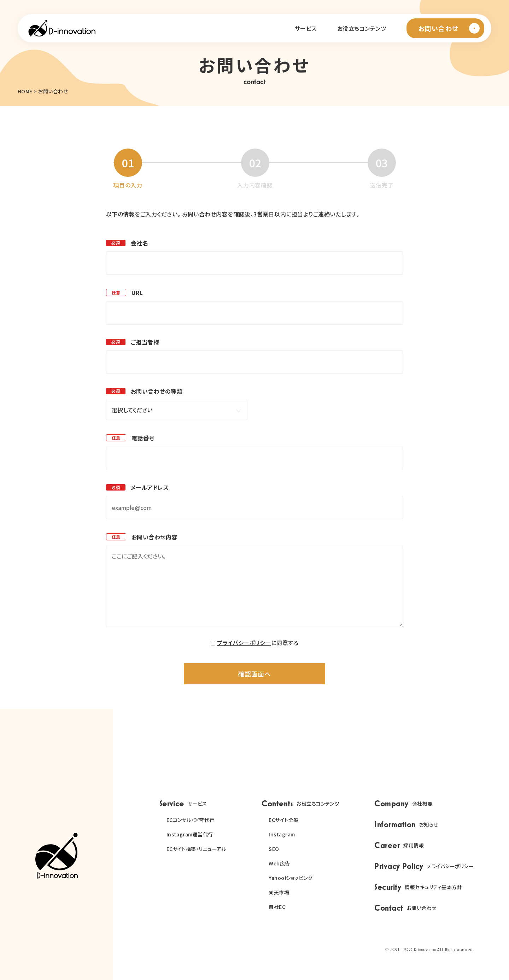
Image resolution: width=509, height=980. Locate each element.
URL (137, 292)
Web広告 (279, 863)
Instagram (282, 834)
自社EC (277, 907)
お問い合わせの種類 (157, 391)
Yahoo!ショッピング (291, 878)
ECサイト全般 (283, 820)
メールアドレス (150, 487)
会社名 (139, 243)
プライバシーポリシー (244, 643)
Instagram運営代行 (190, 834)
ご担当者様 (145, 342)
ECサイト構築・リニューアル (197, 849)
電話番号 (143, 438)
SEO (274, 849)
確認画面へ (255, 674)
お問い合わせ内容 (154, 537)
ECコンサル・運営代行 (191, 820)
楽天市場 (279, 892)
